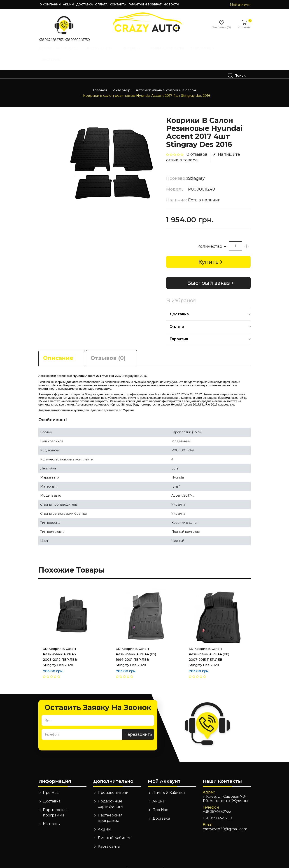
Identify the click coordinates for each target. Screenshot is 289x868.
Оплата (101, 4)
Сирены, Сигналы (172, 52)
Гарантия (179, 331)
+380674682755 (51, 40)
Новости (171, 4)
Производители (113, 784)
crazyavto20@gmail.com (225, 821)
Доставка (84, 4)
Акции (68, 4)
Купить (208, 254)
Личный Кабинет (114, 829)
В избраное (181, 292)
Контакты (118, 4)
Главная (100, 82)
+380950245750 (77, 40)
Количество (210, 238)
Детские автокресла (64, 52)
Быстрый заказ (208, 275)
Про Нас (51, 784)
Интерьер (138, 52)
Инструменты (106, 52)
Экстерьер (58, 64)
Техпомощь (209, 52)
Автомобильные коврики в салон (166, 82)
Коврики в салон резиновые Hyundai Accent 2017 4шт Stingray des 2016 (147, 87)
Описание (58, 350)
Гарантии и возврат (145, 4)
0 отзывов (197, 146)
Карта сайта (109, 838)
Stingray (196, 170)
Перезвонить (138, 726)
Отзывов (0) (108, 350)
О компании (50, 4)
